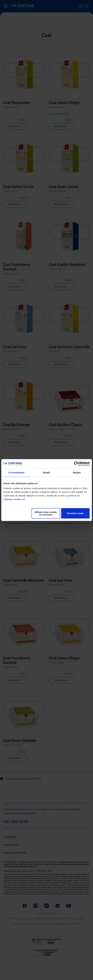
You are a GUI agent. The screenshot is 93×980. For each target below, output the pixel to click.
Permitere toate (75, 513)
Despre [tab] (77, 473)
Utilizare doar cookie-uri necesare (46, 513)
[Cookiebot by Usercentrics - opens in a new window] (76, 464)
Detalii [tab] (47, 473)
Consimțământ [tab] (16, 473)
